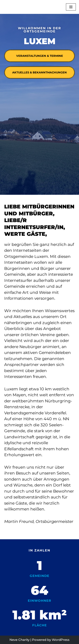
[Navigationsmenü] (71, 7)
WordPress (61, 640)
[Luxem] (12, 7)
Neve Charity (19, 640)
